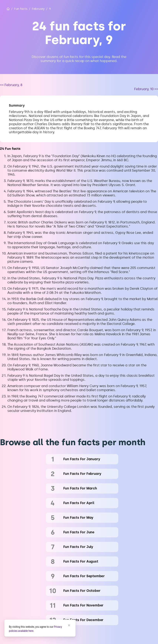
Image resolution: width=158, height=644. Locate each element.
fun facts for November (83, 605)
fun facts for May (78, 518)
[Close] (69, 625)
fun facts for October (82, 591)
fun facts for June (79, 532)
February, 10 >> (146, 89)
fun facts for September (84, 576)
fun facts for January (82, 459)
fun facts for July (78, 547)
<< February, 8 (11, 85)
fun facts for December (83, 620)
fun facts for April (79, 503)
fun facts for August (81, 561)
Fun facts (21, 9)
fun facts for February (82, 474)
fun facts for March (80, 488)
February (38, 9)
